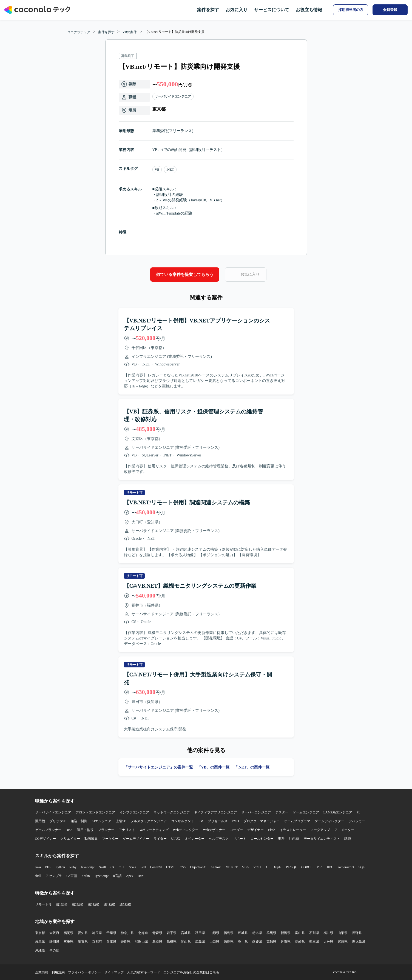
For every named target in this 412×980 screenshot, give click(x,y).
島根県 (172, 942)
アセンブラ (54, 876)
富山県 (300, 933)
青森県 (157, 933)
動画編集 (91, 839)
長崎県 (300, 942)
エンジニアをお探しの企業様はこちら (191, 972)
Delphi (277, 867)
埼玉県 (97, 933)
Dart (140, 876)
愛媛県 (257, 942)
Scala (132, 867)
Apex (130, 876)
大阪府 (54, 933)
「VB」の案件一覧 (213, 767)
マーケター (110, 839)
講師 (348, 839)
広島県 (200, 942)
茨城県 (243, 933)
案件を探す (208, 10)
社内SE (294, 839)
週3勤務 (93, 904)
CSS (183, 867)
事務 (281, 839)
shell (38, 876)
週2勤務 (78, 904)
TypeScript (101, 876)
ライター (160, 839)
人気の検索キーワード (144, 972)
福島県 (229, 933)
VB (157, 170)
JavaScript (88, 867)
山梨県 (343, 933)
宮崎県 (343, 942)
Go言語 (72, 876)
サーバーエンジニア (256, 812)
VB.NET (232, 867)
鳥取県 (157, 942)
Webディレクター (186, 830)
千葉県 (111, 933)
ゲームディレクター (329, 821)
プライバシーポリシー (84, 972)
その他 (54, 950)
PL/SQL (291, 867)
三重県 (69, 942)
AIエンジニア (102, 821)
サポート (240, 839)
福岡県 (69, 933)
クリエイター (70, 839)
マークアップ (320, 830)
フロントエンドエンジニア (95, 812)
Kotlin (86, 876)
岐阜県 (40, 942)
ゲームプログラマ (297, 821)
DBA (69, 830)
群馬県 (271, 933)
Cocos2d (156, 867)
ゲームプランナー (48, 830)
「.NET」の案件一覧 (252, 767)
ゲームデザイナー (136, 839)
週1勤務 (62, 904)
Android (216, 867)
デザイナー (255, 830)
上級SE (121, 821)
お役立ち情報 (309, 10)
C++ (122, 867)
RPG (330, 867)
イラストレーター (293, 830)
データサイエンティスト (322, 839)
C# (112, 867)
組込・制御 (79, 821)
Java (38, 867)
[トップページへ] (37, 10)
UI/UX (176, 839)
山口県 (214, 942)
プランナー (106, 830)
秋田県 (200, 933)
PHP (48, 867)
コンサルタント (183, 821)
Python (60, 867)
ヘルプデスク (219, 839)
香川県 (243, 942)
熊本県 (314, 942)
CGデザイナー (46, 839)
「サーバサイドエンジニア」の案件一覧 (158, 767)
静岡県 (54, 942)
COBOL (307, 867)
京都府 (97, 942)
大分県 (328, 942)
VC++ (257, 867)
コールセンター (262, 839)
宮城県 (186, 933)
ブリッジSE (58, 821)
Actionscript (346, 867)
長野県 (357, 933)
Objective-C (198, 867)
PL (359, 812)
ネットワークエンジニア (172, 812)
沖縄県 (40, 950)
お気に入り (237, 10)
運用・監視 (85, 830)
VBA (245, 867)
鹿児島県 (359, 942)
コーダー (236, 830)
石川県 (314, 933)
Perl (143, 867)
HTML (171, 867)
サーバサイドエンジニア (173, 96)
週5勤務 (125, 904)
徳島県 (229, 942)
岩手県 (172, 933)
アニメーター (344, 830)
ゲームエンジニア (306, 812)
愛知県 (83, 933)
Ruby (73, 867)
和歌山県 (141, 942)
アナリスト (127, 830)
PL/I (320, 867)
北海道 (143, 933)
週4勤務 (109, 904)
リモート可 (43, 904)
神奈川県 (127, 933)
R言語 (117, 876)
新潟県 (286, 933)
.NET (170, 170)
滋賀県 (83, 942)
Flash (272, 830)
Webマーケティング (154, 830)
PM (201, 821)
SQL (362, 867)
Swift (103, 867)
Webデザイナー (214, 830)
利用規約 (58, 972)
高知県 (271, 942)
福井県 (328, 933)
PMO (235, 821)
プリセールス (218, 821)
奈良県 (126, 942)
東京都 (40, 933)
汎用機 (40, 821)
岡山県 (186, 942)
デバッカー (357, 821)
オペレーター (195, 839)
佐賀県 (286, 942)
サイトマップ (114, 972)
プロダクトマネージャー (262, 821)
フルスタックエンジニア (149, 821)
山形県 (214, 933)
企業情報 (42, 972)
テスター (282, 812)
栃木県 (257, 933)
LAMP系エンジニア (338, 812)
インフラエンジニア (134, 812)
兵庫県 (111, 942)
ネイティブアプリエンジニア (215, 812)
